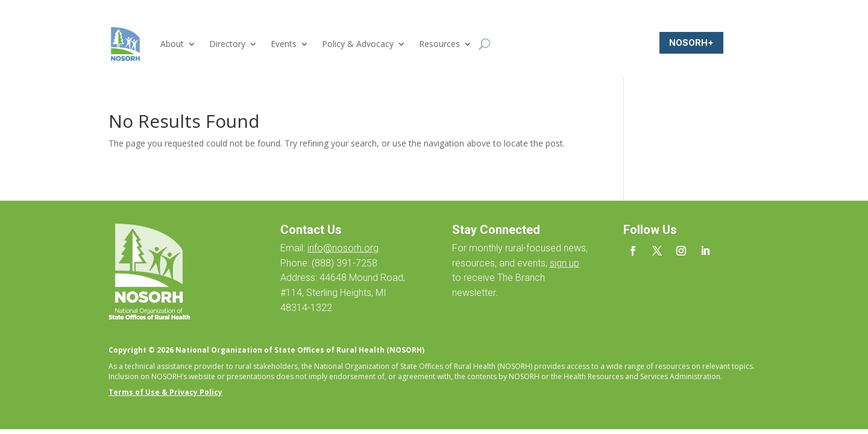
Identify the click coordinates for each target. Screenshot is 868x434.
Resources (439, 44)
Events (284, 44)
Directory (227, 44)
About (172, 44)
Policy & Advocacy (358, 44)
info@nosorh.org (343, 248)
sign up (565, 263)
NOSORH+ (691, 42)
